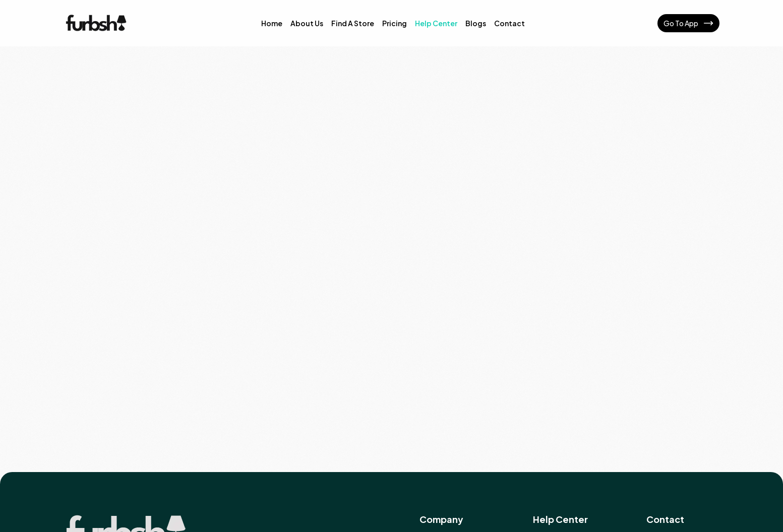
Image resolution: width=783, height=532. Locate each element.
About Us (307, 23)
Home (272, 23)
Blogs (476, 23)
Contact (509, 23)
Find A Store (353, 23)
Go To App (688, 23)
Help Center (436, 23)
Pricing (395, 23)
